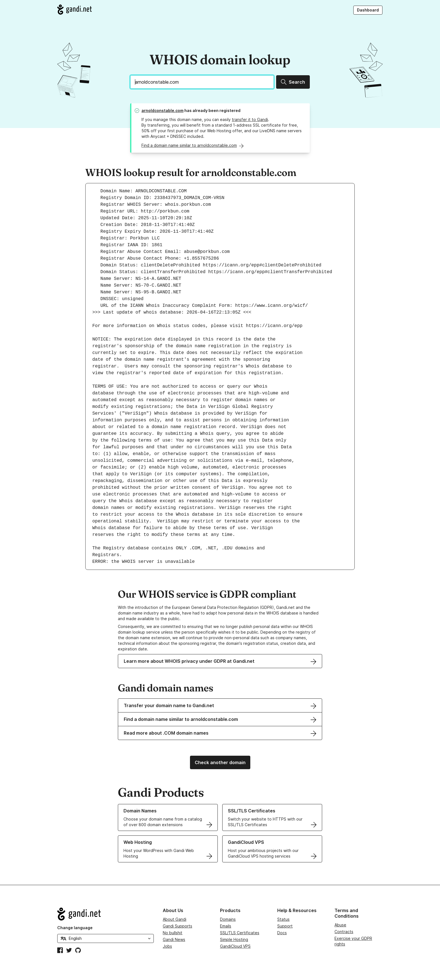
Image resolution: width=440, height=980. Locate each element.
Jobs (167, 946)
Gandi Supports (177, 926)
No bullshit (173, 933)
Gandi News (174, 939)
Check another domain (220, 762)
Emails (226, 926)
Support (285, 926)
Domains (228, 919)
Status (283, 919)
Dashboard (368, 10)
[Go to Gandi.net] (75, 10)
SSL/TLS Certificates (240, 933)
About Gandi (175, 919)
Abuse (340, 925)
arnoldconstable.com (162, 110)
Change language (75, 928)
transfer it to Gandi (250, 119)
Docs (282, 933)
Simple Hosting (234, 939)
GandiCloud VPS (235, 946)
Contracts (344, 932)
